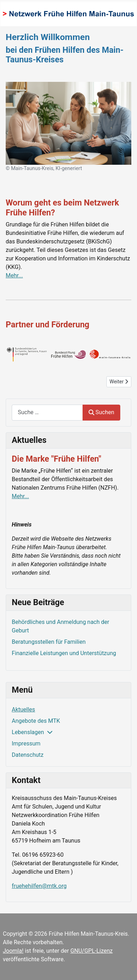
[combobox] (47, 413)
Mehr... (14, 275)
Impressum (26, 744)
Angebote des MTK (36, 721)
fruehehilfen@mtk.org (39, 886)
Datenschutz (28, 755)
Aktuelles (23, 709)
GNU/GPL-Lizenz (92, 951)
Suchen (101, 412)
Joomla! (13, 951)
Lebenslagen (28, 732)
